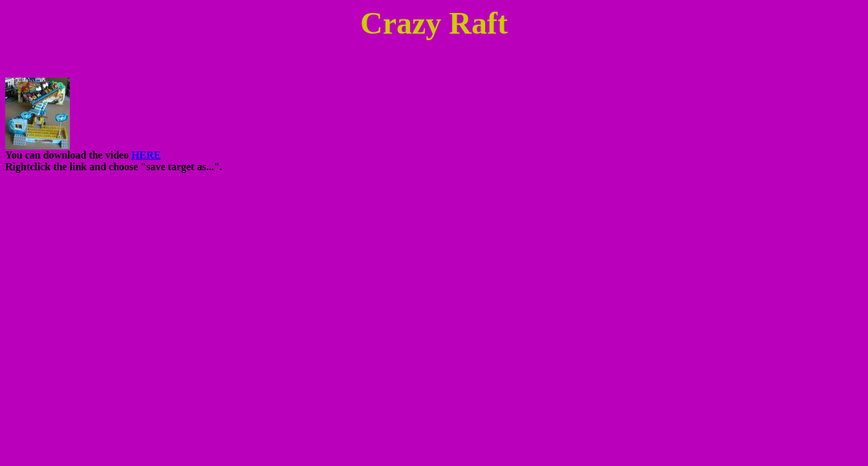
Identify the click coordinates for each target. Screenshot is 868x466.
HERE (146, 155)
